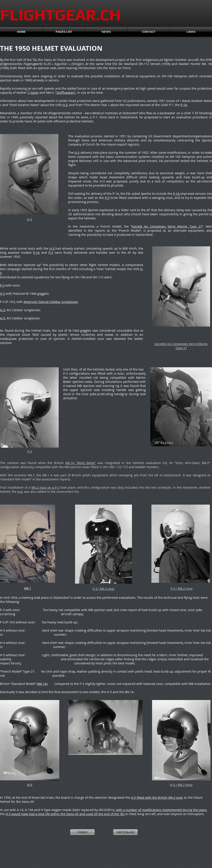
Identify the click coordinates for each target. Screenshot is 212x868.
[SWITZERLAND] (125, 832)
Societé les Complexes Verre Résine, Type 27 (167, 226)
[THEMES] (82, 832)
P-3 (107, 198)
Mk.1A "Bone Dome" (81, 463)
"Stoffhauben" (65, 93)
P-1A (184, 105)
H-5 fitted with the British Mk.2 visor (157, 798)
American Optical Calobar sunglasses (51, 302)
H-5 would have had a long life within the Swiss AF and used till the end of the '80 (65, 814)
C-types (33, 93)
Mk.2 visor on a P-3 (45, 487)
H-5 (2, 318)
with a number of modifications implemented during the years (161, 810)
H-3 (65, 105)
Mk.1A (42, 684)
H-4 (20, 492)
